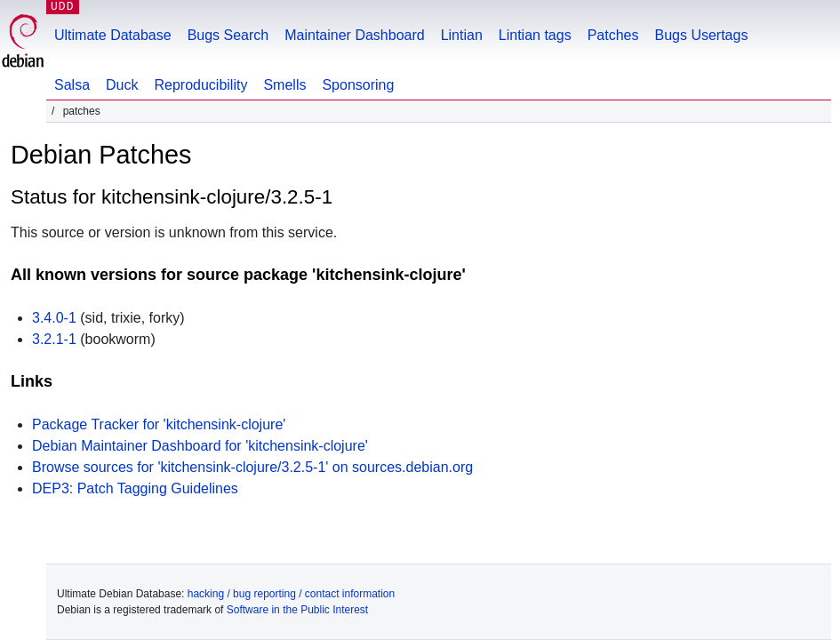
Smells (284, 85)
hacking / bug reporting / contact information (291, 594)
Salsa (72, 85)
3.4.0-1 (54, 318)
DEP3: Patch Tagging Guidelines (135, 488)
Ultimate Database (113, 35)
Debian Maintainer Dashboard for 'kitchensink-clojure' (200, 446)
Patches (613, 35)
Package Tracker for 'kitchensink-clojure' (159, 424)
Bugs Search (228, 35)
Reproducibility (200, 85)
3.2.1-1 (54, 339)
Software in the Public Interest (297, 610)
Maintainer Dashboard (354, 35)
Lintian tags (535, 35)
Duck (122, 85)
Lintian (462, 35)
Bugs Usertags (701, 35)
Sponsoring (358, 85)
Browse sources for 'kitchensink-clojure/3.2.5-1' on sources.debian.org (252, 467)
